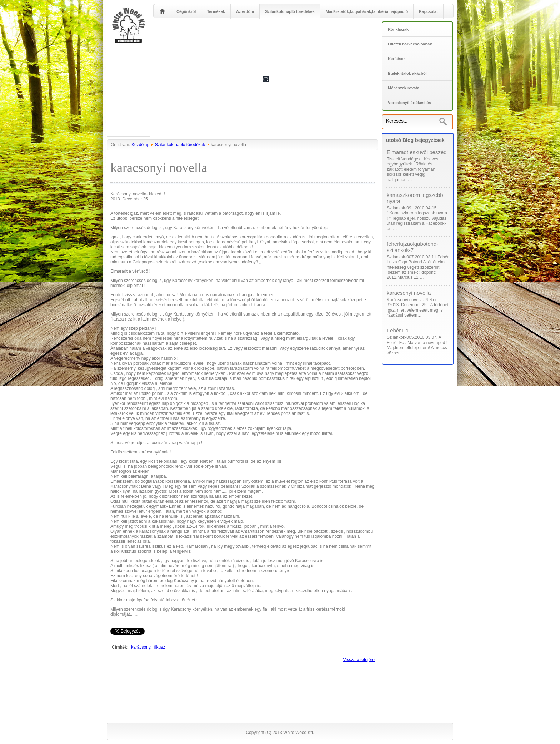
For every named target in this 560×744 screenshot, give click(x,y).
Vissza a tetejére (359, 660)
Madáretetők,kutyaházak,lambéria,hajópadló (367, 11)
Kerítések (397, 59)
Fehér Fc (397, 330)
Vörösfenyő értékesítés (409, 103)
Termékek (216, 11)
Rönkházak (398, 29)
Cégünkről (186, 11)
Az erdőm (245, 11)
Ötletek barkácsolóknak (410, 44)
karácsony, (141, 647)
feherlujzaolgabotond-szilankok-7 (412, 247)
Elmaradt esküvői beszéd (417, 152)
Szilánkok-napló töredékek (290, 11)
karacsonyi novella (409, 293)
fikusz (160, 647)
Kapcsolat (428, 11)
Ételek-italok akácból (407, 73)
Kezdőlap (140, 145)
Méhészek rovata (404, 88)
